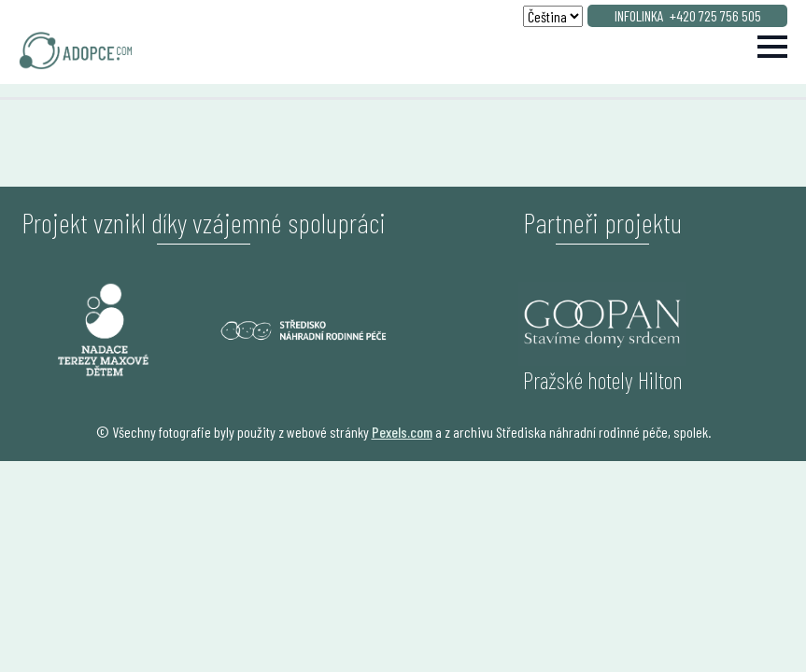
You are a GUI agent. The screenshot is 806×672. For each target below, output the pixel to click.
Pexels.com (402, 432)
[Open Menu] (772, 47)
